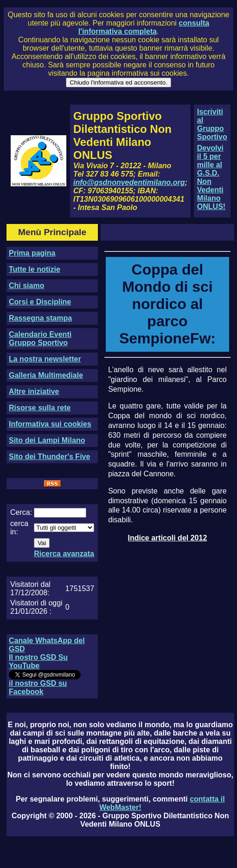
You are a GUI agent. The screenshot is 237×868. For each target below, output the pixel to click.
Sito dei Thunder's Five (49, 457)
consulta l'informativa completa (144, 27)
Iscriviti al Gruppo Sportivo (212, 124)
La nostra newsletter (45, 359)
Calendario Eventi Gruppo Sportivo (40, 339)
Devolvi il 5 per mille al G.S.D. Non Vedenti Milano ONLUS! (211, 177)
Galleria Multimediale (46, 375)
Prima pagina (32, 253)
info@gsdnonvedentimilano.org (129, 182)
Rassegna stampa (40, 318)
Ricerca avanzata (64, 554)
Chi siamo (26, 286)
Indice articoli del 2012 (168, 538)
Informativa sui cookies (50, 424)
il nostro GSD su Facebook (38, 687)
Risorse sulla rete (40, 408)
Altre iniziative (34, 391)
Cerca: (21, 512)
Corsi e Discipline (40, 302)
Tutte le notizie (35, 269)
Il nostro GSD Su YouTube (38, 661)
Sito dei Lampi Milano (47, 440)
